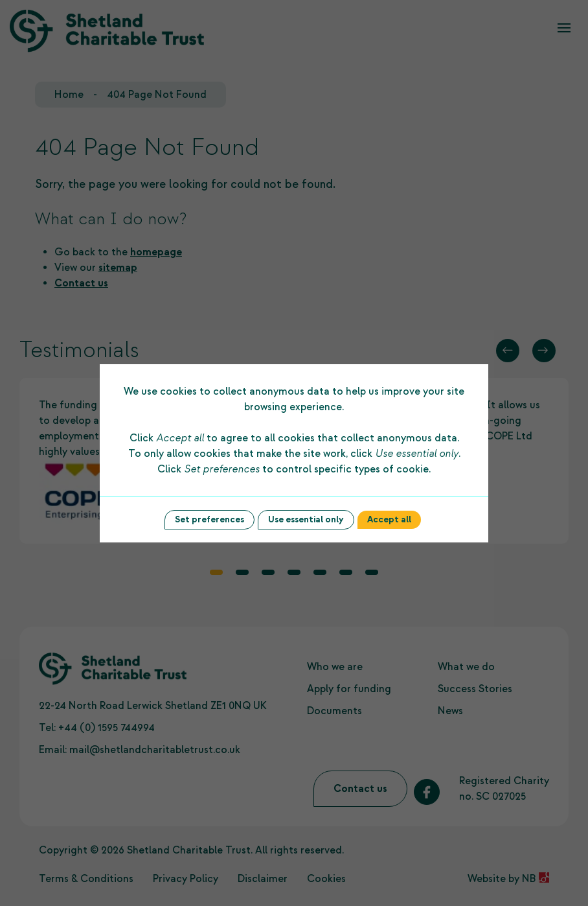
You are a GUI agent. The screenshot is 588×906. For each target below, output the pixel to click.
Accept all (389, 519)
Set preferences (209, 519)
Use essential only (306, 519)
